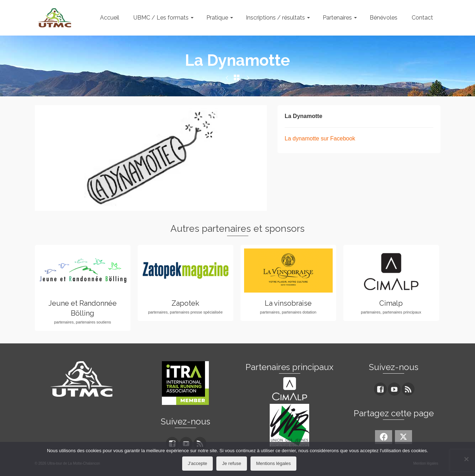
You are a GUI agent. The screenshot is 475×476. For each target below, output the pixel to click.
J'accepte (198, 463)
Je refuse (231, 463)
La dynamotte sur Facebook (320, 138)
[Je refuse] (466, 459)
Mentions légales (274, 463)
